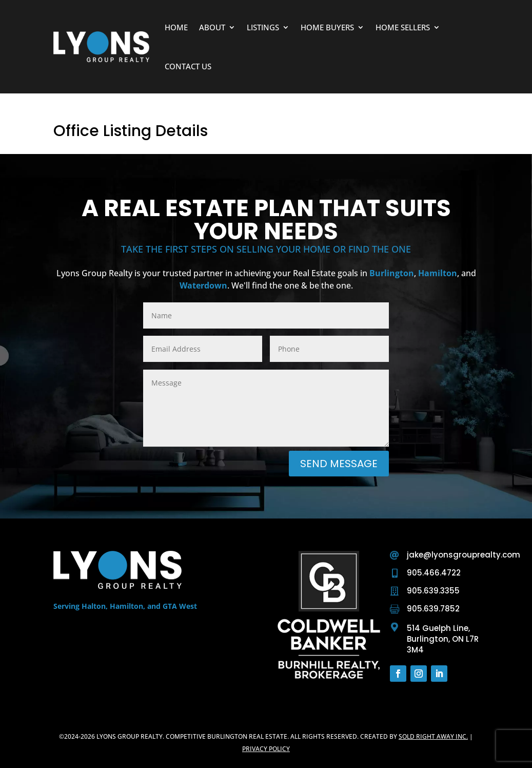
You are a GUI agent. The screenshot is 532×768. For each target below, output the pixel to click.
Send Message (339, 464)
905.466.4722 (434, 573)
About (212, 27)
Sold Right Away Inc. (433, 736)
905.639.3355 (433, 591)
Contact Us (188, 66)
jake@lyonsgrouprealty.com (464, 555)
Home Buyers (327, 27)
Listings (263, 27)
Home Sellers (403, 27)
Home (176, 27)
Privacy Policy (266, 749)
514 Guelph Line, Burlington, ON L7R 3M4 (443, 639)
